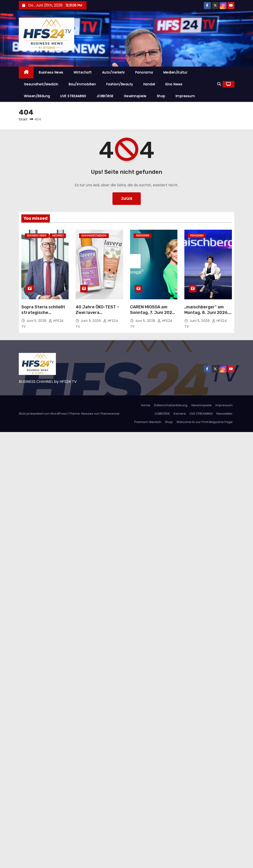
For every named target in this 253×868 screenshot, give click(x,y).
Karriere (180, 414)
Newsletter (224, 414)
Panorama (144, 72)
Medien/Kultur (175, 72)
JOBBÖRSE (105, 96)
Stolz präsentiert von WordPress (43, 414)
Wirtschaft (83, 72)
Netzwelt (58, 236)
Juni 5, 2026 (37, 321)
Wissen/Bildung (37, 96)
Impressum (185, 96)
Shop (161, 96)
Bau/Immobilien (82, 84)
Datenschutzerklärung (171, 405)
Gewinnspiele (135, 96)
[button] (219, 84)
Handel (149, 84)
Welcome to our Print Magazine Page (205, 422)
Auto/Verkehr (114, 72)
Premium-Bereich (148, 422)
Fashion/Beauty (120, 84)
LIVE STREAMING (73, 96)
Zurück (127, 198)
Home (146, 405)
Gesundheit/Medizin (41, 84)
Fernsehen (143, 236)
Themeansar (110, 414)
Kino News (174, 84)
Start (23, 119)
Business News (51, 72)
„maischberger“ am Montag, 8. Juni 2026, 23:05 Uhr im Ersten (207, 313)
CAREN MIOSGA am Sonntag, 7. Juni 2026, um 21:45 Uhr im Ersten (154, 313)
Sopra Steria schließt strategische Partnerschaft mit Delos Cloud (43, 315)
